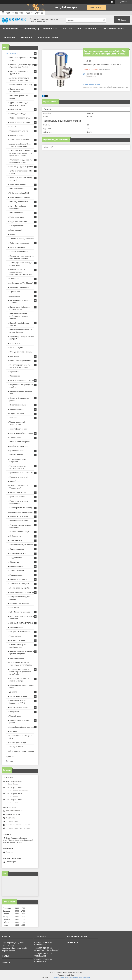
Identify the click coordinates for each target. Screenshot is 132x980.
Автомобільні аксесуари (19, 584)
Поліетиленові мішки (18, 405)
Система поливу (16, 455)
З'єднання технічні (17, 575)
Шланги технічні (16, 540)
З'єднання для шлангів (19, 131)
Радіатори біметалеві (18, 221)
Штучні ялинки (15, 437)
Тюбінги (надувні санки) (19, 429)
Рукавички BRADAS (17, 553)
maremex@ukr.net (13, 814)
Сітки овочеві (15, 376)
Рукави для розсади (18, 742)
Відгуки (9, 761)
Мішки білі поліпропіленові (20, 360)
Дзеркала (13, 692)
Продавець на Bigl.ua (66, 975)
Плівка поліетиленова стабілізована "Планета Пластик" (19, 316)
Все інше (13, 731)
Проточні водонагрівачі (19, 521)
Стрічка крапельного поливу (21, 85)
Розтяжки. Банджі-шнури (19, 603)
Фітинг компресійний (18, 189)
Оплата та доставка (87, 29)
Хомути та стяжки (17, 571)
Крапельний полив (17, 450)
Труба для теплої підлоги (20, 197)
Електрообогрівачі (17, 226)
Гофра (12, 234)
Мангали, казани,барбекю (20, 442)
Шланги (13, 127)
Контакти (67, 29)
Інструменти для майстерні (20, 632)
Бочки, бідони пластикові (20, 122)
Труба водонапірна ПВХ (19, 193)
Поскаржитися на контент (59, 977)
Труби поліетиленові (18, 184)
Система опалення (17, 640)
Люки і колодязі (16, 230)
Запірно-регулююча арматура (21, 508)
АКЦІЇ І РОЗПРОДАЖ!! (19, 446)
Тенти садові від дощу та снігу (22, 380)
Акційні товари (10, 29)
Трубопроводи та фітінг (19, 516)
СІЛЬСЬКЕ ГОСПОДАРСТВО (21, 623)
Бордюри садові (16, 558)
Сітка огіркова (15, 109)
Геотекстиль (14, 356)
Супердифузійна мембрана (20, 352)
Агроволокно (15, 292)
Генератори (14, 712)
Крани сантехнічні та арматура (22, 592)
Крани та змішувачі (17, 497)
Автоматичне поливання (19, 139)
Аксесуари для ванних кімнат (21, 512)
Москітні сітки (15, 343)
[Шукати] (104, 20)
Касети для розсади (17, 114)
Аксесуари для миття (18, 579)
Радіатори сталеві (17, 217)
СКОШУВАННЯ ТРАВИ (19, 707)
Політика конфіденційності (80, 977)
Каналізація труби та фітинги (21, 167)
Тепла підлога (15, 636)
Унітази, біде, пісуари (18, 696)
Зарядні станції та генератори (21, 727)
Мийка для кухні (16, 536)
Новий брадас (15, 481)
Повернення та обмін (48, 37)
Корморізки (14, 372)
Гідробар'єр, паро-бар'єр (19, 287)
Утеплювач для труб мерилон (21, 239)
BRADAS (13, 418)
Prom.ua (79, 973)
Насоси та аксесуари (18, 492)
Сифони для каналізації (19, 243)
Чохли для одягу (16, 348)
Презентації (26, 37)
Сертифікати (9, 37)
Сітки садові (14, 279)
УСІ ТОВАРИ (12, 53)
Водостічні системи (17, 247)
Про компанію (50, 29)
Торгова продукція (17, 658)
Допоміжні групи (16, 627)
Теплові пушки (15, 716)
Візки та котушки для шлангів (21, 545)
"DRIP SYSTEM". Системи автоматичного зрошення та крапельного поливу (21, 153)
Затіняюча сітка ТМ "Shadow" (21, 283)
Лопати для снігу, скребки (20, 588)
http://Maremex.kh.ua (14, 811)
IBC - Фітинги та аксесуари (20, 612)
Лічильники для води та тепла (22, 751)
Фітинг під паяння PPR (19, 202)
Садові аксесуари (17, 413)
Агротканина (15, 296)
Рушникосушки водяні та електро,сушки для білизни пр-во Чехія (20, 672)
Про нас (10, 756)
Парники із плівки (16, 135)
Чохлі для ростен (16, 747)
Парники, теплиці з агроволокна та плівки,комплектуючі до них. (21, 272)
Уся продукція (30, 29)
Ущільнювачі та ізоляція (19, 532)
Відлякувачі (14, 608)
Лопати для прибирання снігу (21, 433)
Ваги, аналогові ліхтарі (19, 477)
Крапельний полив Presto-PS (21, 473)
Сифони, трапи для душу (20, 118)
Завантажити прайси (114, 29)
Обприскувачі (15, 562)
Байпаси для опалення (19, 252)
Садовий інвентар (17, 409)
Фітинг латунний (16, 213)
